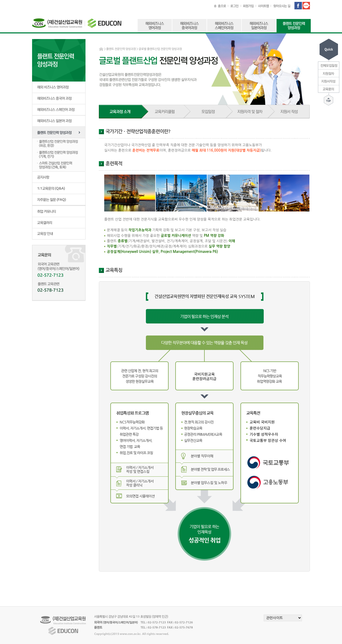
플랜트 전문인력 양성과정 (121, 49)
